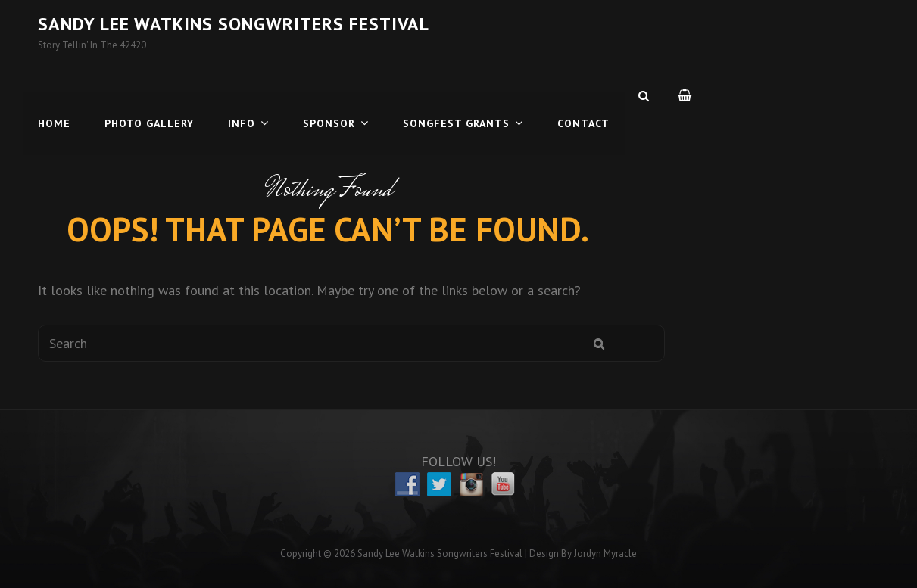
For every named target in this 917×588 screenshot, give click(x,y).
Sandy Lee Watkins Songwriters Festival (234, 24)
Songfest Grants (456, 95)
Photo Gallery (149, 95)
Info (242, 95)
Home (54, 95)
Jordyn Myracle (605, 554)
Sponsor (329, 95)
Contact (583, 95)
